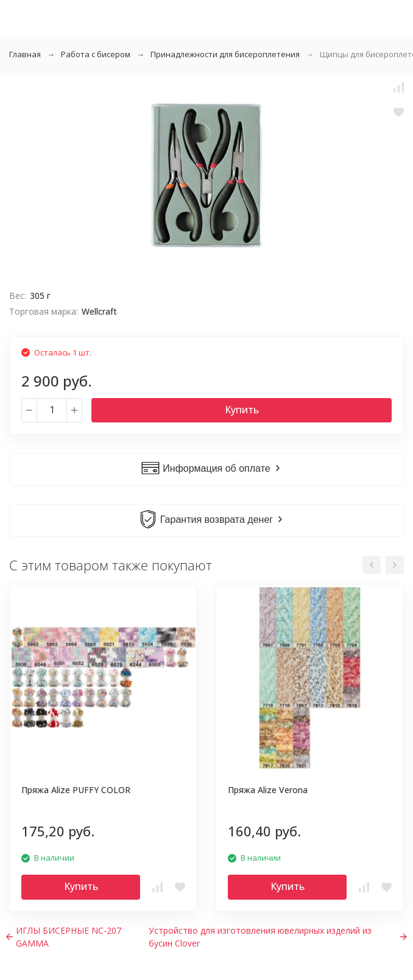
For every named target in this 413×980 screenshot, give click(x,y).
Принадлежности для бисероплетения (225, 54)
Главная (25, 54)
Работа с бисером (96, 54)
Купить (242, 410)
